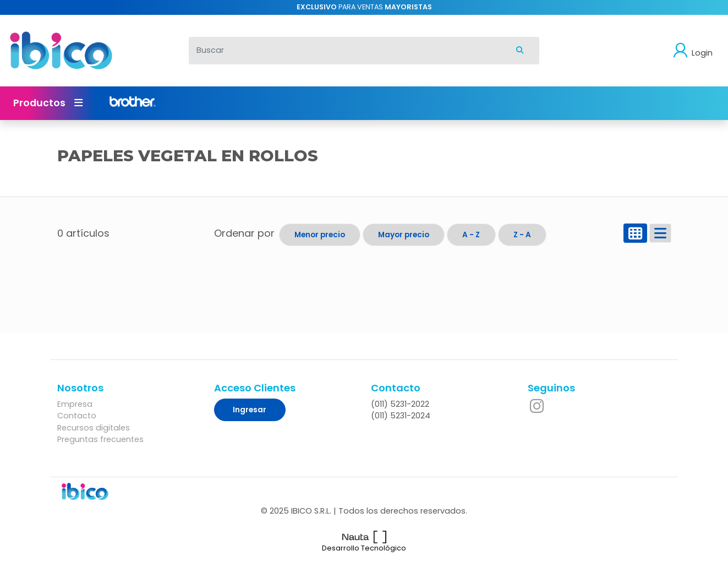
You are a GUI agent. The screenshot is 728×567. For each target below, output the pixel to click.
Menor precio (320, 235)
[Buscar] (345, 51)
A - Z (471, 235)
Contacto (77, 416)
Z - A (522, 235)
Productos (48, 103)
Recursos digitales (94, 428)
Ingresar (250, 410)
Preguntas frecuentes (100, 439)
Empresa (75, 404)
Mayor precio (404, 235)
